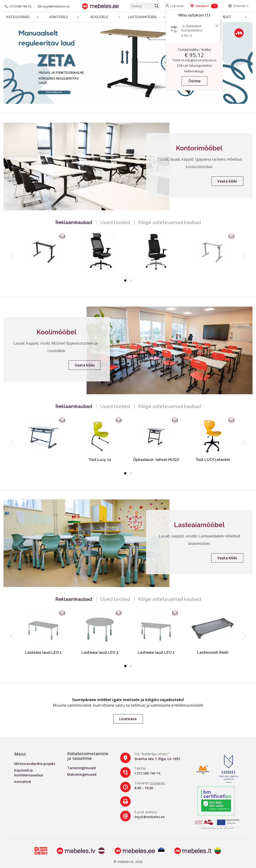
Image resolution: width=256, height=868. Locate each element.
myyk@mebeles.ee (149, 817)
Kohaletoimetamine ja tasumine (88, 756)
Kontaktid (23, 782)
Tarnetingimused (81, 768)
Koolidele (99, 17)
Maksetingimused (82, 774)
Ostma (194, 81)
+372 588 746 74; (148, 773)
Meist (226, 17)
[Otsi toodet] (144, 6)
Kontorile (59, 17)
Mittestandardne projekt (35, 764)
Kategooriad (18, 17)
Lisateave (128, 719)
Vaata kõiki (227, 181)
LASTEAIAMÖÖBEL (143, 17)
